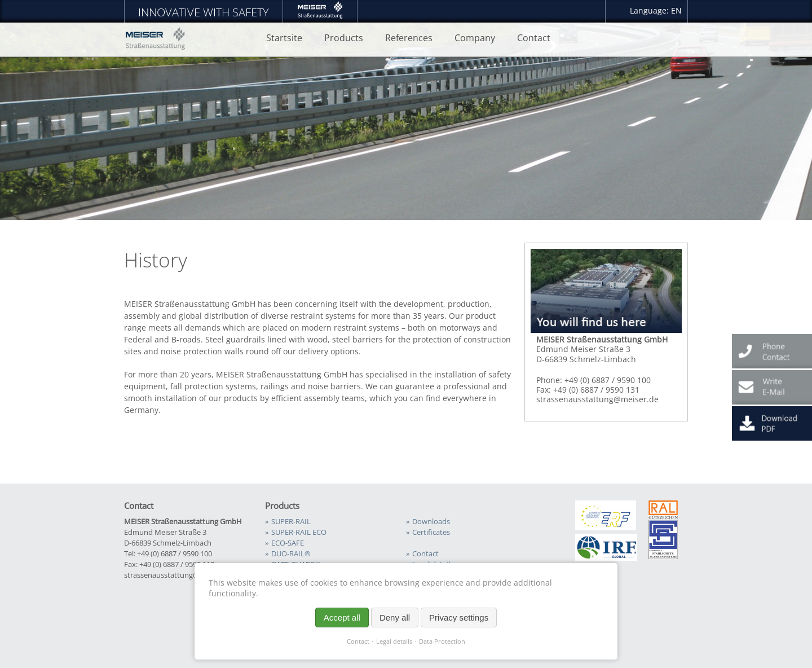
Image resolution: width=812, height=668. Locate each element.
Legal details (394, 641)
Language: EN (656, 10)
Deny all (395, 618)
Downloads (431, 522)
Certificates (431, 532)
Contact (358, 641)
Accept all (342, 618)
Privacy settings (459, 618)
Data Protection (442, 641)
